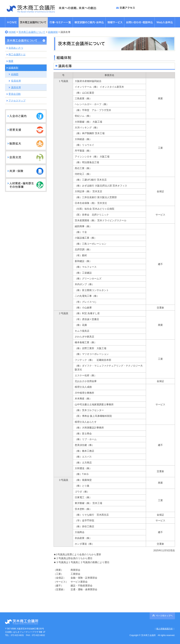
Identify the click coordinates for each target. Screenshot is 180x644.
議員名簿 (16, 87)
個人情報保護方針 (165, 629)
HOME (12, 32)
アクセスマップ (17, 101)
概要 (11, 61)
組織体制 (53, 32)
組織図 (15, 74)
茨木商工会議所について (32, 32)
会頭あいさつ (16, 48)
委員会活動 (15, 94)
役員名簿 (16, 81)
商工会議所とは (17, 54)
